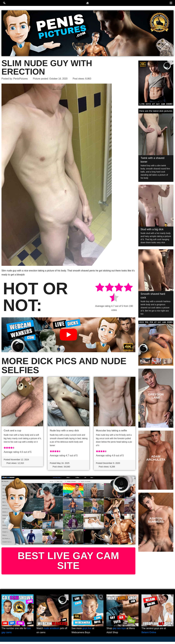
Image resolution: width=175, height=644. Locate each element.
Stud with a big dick (152, 229)
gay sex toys (119, 631)
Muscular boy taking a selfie (111, 431)
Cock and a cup (12, 431)
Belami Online (149, 635)
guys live (87, 631)
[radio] (100, 288)
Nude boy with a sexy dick (64, 431)
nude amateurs (52, 631)
